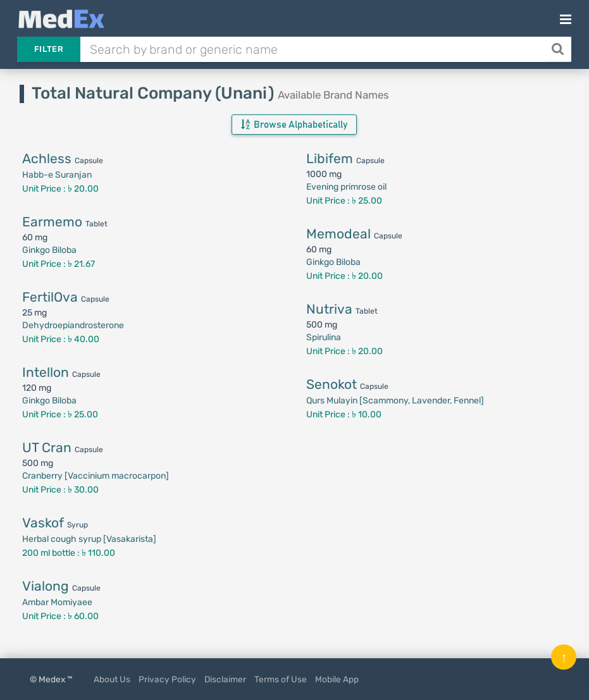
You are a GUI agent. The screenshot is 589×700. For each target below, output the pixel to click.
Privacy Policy (167, 679)
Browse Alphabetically (294, 125)
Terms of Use (281, 679)
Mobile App (337, 679)
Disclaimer (225, 679)
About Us (112, 679)
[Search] (559, 49)
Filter (49, 49)
